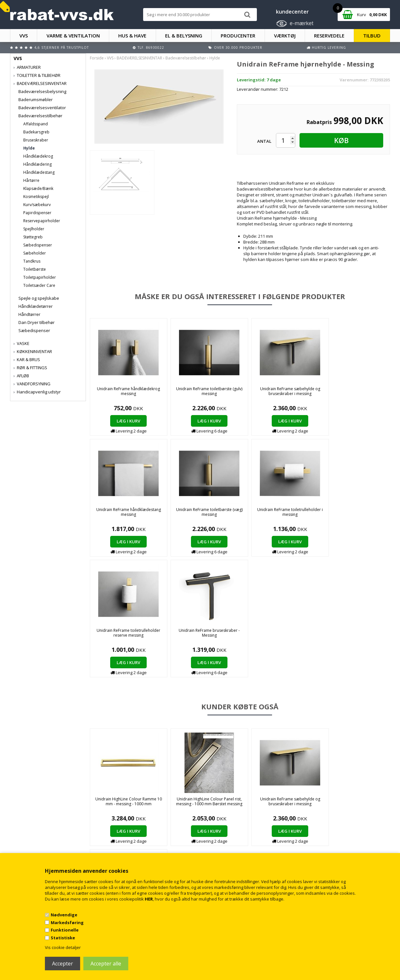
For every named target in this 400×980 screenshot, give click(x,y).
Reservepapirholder (42, 221)
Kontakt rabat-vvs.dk (131, 837)
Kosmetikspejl (36, 197)
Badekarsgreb (36, 132)
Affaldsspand (36, 124)
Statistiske (63, 938)
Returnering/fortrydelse (134, 844)
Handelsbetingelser (130, 831)
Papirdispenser (37, 213)
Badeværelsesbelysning (42, 91)
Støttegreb (33, 237)
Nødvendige (64, 915)
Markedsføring (67, 923)
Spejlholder (34, 229)
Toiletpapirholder (40, 277)
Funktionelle (65, 930)
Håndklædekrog (38, 156)
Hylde (29, 148)
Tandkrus (32, 261)
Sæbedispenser (38, 245)
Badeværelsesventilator (42, 108)
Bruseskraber (36, 140)
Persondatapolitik (129, 850)
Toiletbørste (35, 269)
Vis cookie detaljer (63, 947)
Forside (97, 58)
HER (149, 899)
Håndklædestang (39, 172)
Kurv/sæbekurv (37, 205)
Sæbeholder (35, 253)
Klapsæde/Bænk (38, 188)
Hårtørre (31, 180)
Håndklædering (37, 164)
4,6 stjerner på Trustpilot (62, 47)
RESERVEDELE (329, 36)
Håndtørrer (29, 314)
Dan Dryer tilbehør (37, 322)
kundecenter (292, 12)
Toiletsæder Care (39, 285)
